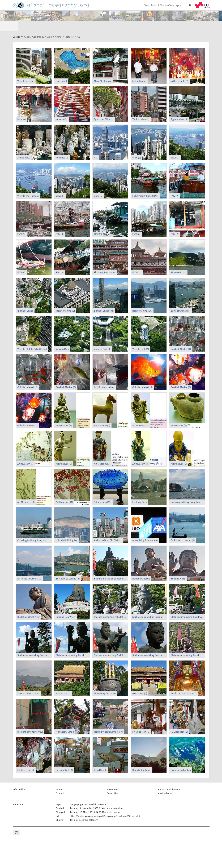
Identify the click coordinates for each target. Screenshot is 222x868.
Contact (60, 783)
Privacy (195, 864)
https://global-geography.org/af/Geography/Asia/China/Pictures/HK (105, 806)
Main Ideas (112, 779)
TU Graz (202, 5)
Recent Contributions (169, 779)
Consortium (113, 783)
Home (51, 5)
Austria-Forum (166, 783)
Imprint (60, 779)
